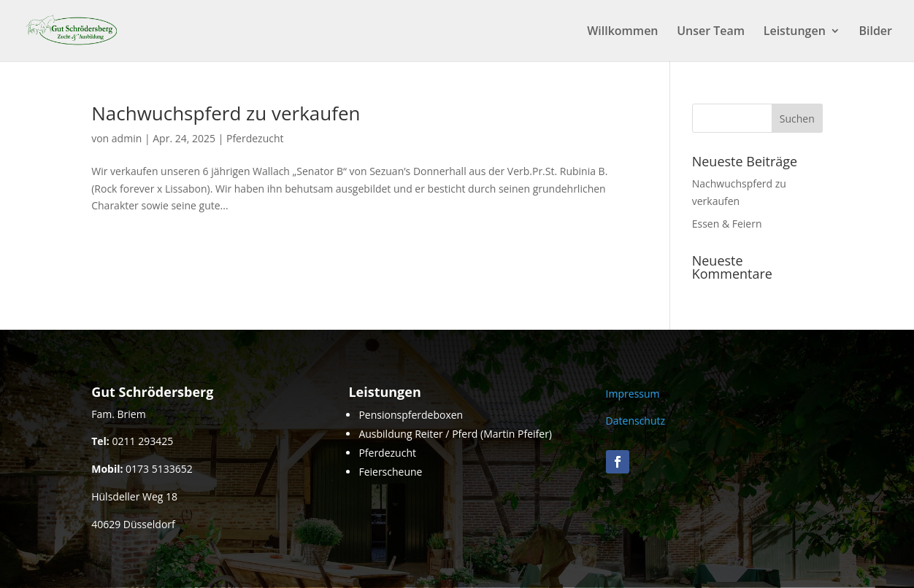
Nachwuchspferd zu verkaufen (226, 113)
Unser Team (711, 32)
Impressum (633, 394)
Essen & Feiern (727, 224)
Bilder (875, 32)
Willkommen (622, 32)
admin (127, 138)
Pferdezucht (255, 138)
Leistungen (795, 32)
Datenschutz (635, 421)
